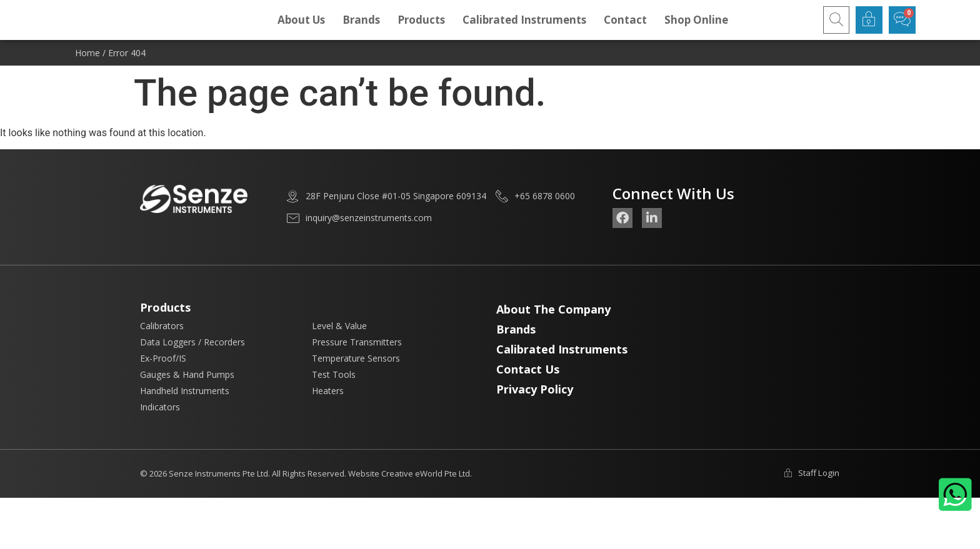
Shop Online (696, 29)
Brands (361, 29)
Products (421, 29)
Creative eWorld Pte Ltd (426, 493)
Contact (625, 29)
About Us (301, 29)
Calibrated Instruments (524, 29)
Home (87, 72)
